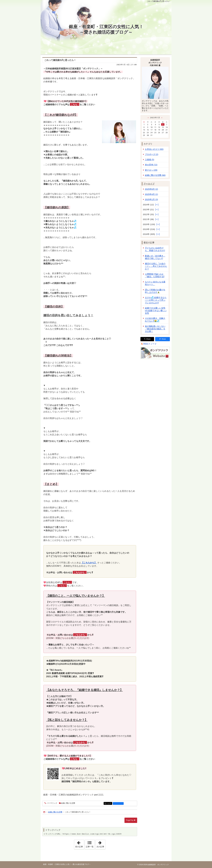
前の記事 (80, 844)
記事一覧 (90, 847)
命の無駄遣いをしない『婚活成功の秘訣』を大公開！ (155, 329)
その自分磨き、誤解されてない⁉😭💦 (155, 320)
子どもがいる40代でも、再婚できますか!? (155, 249)
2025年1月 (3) (151, 199)
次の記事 (101, 844)
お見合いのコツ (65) (154, 149)
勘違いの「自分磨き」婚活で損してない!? (155, 257)
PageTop (130, 820)
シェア (109, 804)
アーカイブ (149, 184)
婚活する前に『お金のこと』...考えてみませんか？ (156, 266)
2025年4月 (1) (151, 194)
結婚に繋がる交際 (68, 803)
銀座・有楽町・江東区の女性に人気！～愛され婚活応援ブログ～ (106, 29)
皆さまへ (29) (151, 170)
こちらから (79, 572)
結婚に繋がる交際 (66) (155, 175)
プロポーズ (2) (152, 154)
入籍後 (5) (150, 160)
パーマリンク (52, 803)
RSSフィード (150, 344)
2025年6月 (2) (151, 189)
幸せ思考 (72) (151, 165)
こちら (74, 105)
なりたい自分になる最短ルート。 (155, 283)
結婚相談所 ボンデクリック (158, 865)
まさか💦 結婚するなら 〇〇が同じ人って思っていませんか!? (156, 300)
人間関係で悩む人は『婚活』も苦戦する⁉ (155, 275)
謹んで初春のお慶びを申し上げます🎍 (155, 291)
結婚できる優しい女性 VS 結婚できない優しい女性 (156, 311)
